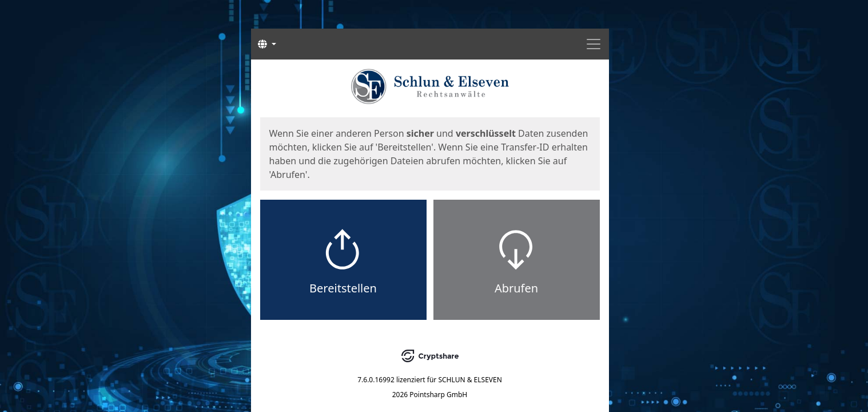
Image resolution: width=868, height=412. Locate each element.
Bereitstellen (343, 288)
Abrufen (516, 288)
